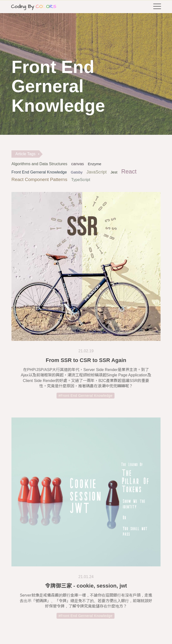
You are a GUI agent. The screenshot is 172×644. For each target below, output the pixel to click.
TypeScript (81, 180)
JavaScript (97, 172)
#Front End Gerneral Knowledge (86, 397)
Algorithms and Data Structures (39, 164)
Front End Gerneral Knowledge (39, 172)
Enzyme (95, 164)
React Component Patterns (39, 179)
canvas (77, 164)
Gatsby (76, 172)
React (129, 171)
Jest (114, 172)
